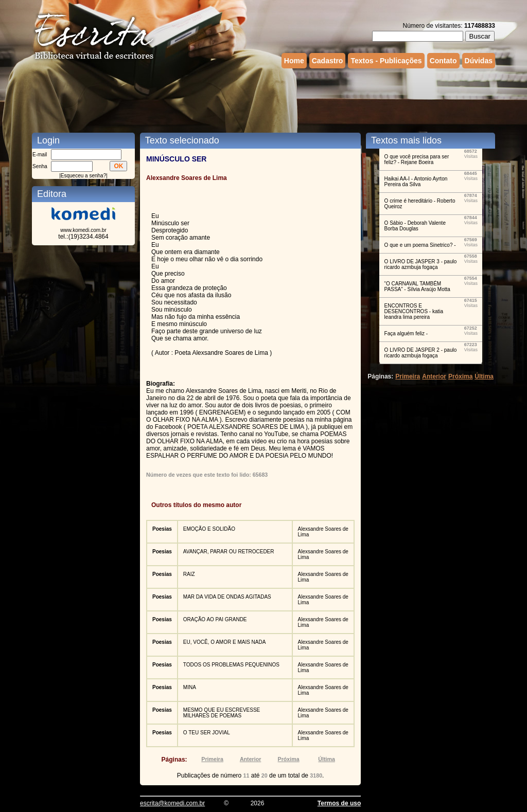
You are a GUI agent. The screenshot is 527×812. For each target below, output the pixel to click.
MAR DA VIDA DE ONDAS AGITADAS (227, 597)
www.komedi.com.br (83, 230)
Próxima (289, 759)
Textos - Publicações (386, 61)
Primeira (212, 759)
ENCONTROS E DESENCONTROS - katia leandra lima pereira (414, 311)
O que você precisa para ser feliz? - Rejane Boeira (417, 159)
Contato (443, 61)
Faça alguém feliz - (406, 333)
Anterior (250, 759)
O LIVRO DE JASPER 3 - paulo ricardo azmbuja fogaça (421, 264)
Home (294, 61)
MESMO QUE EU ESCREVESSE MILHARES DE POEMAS (222, 713)
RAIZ (189, 574)
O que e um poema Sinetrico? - (420, 245)
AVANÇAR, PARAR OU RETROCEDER (229, 552)
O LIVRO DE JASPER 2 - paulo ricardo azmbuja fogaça (421, 353)
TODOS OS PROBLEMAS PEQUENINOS (231, 665)
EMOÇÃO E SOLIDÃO (209, 529)
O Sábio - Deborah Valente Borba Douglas (415, 226)
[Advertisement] (263, 99)
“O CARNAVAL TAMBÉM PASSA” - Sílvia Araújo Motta (417, 286)
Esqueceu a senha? (83, 176)
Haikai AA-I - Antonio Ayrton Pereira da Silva (416, 182)
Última (327, 759)
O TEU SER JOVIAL (207, 733)
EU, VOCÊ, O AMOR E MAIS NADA (225, 642)
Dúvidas (479, 61)
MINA (190, 687)
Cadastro (328, 61)
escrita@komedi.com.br (172, 803)
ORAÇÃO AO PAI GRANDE (215, 619)
